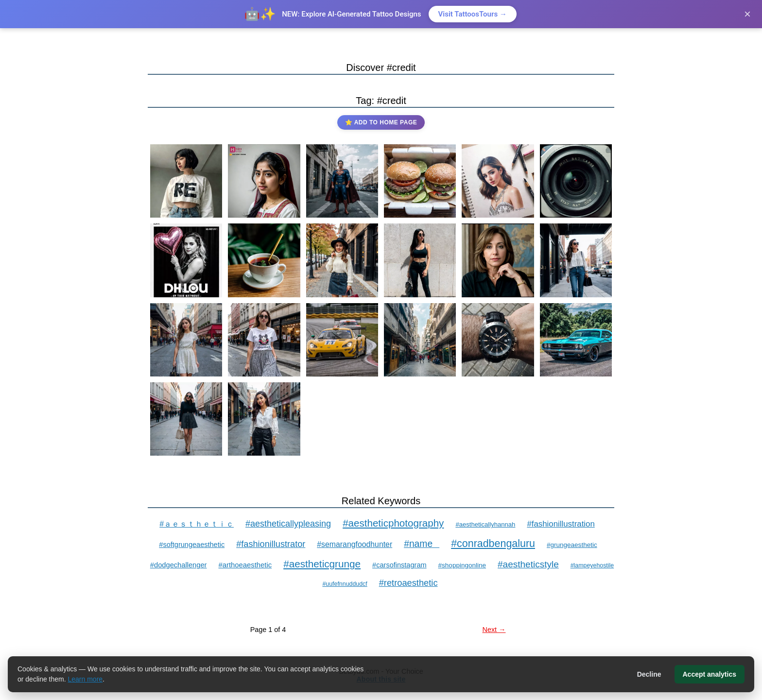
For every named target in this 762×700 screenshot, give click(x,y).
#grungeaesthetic (572, 545)
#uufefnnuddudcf (345, 584)
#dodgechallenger (179, 565)
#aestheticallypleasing (288, 524)
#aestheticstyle (528, 564)
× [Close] (747, 14)
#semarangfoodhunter (355, 544)
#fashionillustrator (271, 544)
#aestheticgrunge (322, 564)
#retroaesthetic (408, 583)
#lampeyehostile (592, 565)
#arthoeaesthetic (245, 565)
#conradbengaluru (493, 544)
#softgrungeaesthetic (192, 545)
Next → (494, 630)
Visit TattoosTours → (473, 14)
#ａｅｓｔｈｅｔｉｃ (197, 524)
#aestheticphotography (393, 523)
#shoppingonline (462, 565)
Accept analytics (710, 674)
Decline (649, 674)
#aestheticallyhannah (485, 524)
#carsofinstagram (399, 565)
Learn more (86, 679)
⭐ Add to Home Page (381, 122)
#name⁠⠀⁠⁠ (422, 544)
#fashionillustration (561, 524)
